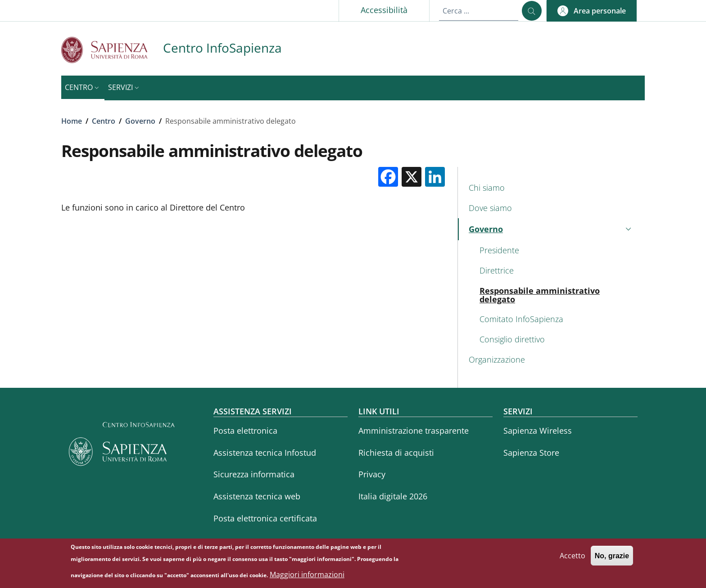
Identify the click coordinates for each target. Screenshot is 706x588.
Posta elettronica (245, 431)
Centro (104, 121)
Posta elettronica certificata (265, 518)
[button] (592, 11)
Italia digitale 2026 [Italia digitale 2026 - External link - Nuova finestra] (393, 496)
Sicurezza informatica (254, 474)
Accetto (572, 559)
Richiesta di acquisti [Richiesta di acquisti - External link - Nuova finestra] (396, 453)
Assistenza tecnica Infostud (265, 453)
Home (72, 121)
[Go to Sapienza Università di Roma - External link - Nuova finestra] (112, 50)
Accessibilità (384, 10)
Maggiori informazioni (307, 578)
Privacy (372, 474)
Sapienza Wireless (538, 431)
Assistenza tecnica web (257, 496)
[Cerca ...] (532, 11)
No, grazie (612, 559)
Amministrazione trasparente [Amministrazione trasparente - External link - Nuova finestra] (414, 431)
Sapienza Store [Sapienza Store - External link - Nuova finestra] (531, 453)
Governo (140, 121)
